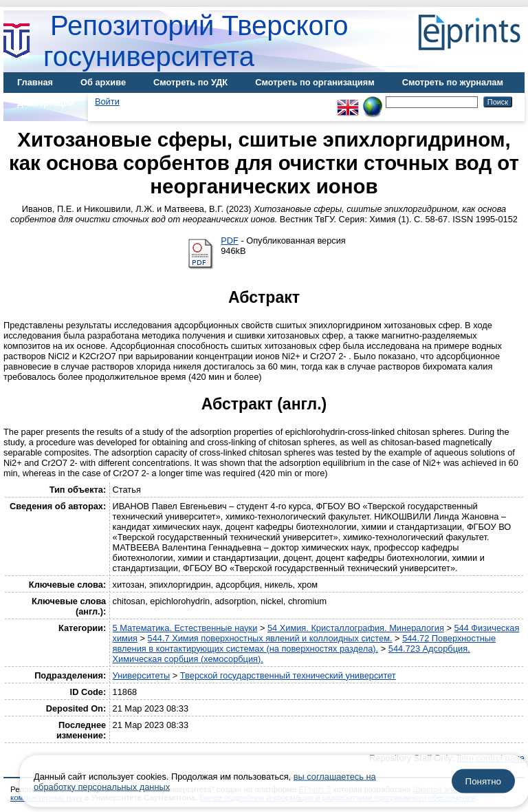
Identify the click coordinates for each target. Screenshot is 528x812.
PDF (230, 241)
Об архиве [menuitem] (103, 82)
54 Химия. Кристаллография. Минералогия (356, 628)
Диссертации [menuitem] (46, 103)
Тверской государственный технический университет (288, 675)
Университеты (142, 675)
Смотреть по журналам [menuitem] (453, 82)
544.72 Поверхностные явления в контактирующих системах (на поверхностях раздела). (305, 643)
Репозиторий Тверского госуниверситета (196, 41)
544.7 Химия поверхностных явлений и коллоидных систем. (270, 638)
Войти (107, 101)
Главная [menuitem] (35, 82)
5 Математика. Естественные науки (185, 628)
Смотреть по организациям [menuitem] (315, 82)
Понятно (483, 781)
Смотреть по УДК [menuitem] (190, 82)
